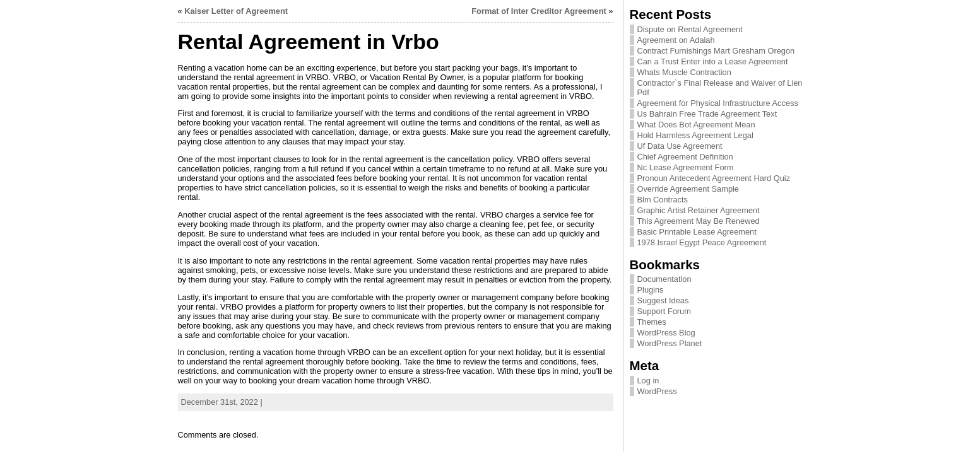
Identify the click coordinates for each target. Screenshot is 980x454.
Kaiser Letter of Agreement (236, 11)
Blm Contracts (663, 200)
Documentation (664, 279)
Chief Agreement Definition (685, 157)
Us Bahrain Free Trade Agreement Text (707, 114)
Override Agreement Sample (688, 189)
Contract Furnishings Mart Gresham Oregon (716, 51)
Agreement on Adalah (676, 40)
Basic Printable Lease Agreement (697, 232)
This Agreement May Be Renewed (699, 221)
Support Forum (664, 311)
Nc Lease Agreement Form (686, 167)
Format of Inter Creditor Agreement (539, 11)
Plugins (651, 290)
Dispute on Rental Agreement (690, 29)
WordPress (657, 391)
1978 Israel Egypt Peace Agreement (702, 242)
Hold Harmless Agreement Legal (695, 135)
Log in (648, 381)
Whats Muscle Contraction (684, 72)
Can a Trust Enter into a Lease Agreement (713, 61)
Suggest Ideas (663, 300)
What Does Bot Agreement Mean (696, 125)
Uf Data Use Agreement (680, 146)
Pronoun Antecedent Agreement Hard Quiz (714, 178)
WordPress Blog (666, 333)
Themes (652, 322)
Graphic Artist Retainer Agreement (699, 210)
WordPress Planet (670, 343)
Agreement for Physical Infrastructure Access (718, 103)
